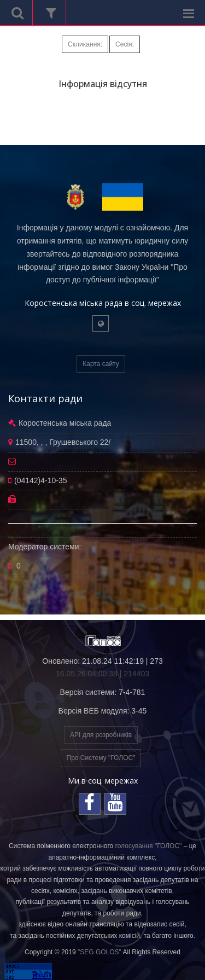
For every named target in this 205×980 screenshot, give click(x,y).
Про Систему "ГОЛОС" (101, 758)
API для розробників (101, 735)
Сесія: (125, 44)
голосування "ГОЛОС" (149, 846)
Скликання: (85, 44)
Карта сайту (101, 364)
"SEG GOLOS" (99, 952)
